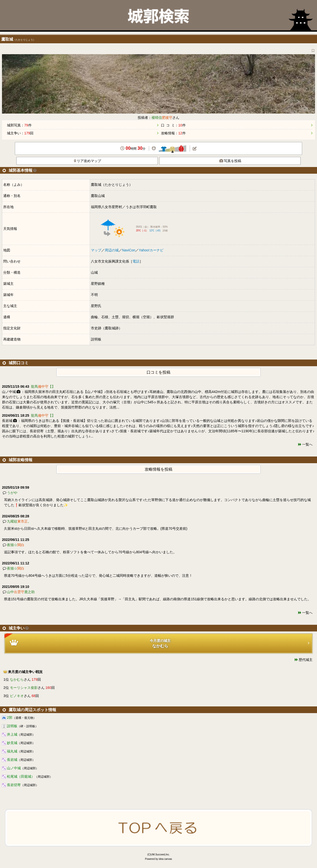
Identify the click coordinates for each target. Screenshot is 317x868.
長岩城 (12, 760)
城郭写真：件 (19, 125)
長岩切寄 (14, 785)
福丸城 (12, 751)
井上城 (12, 734)
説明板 (12, 726)
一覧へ (307, 444)
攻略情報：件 (173, 133)
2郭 (10, 718)
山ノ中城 (14, 768)
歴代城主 (306, 660)
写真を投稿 (230, 161)
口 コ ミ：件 (173, 125)
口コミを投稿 (158, 372)
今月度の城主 (157, 641)
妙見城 (12, 743)
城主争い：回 (20, 133)
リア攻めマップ (88, 161)
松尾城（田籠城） (21, 776)
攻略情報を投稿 (158, 469)
